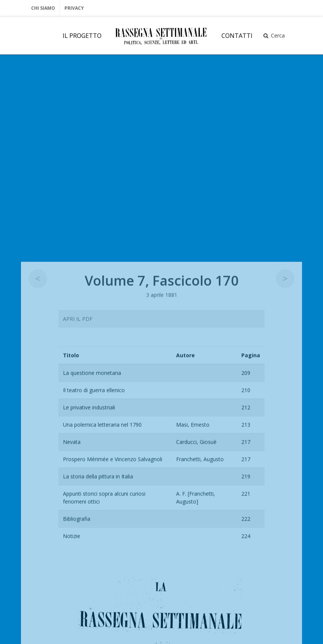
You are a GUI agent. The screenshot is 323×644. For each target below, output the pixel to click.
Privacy (74, 8)
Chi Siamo (43, 8)
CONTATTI (237, 36)
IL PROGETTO (82, 36)
